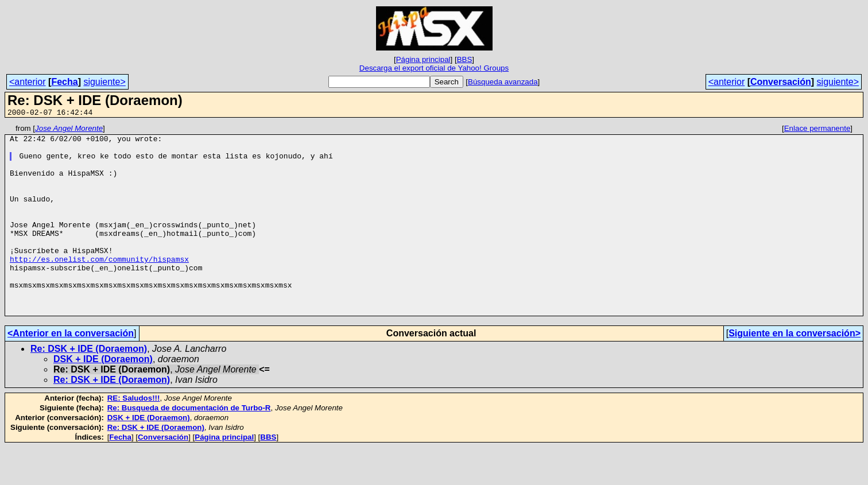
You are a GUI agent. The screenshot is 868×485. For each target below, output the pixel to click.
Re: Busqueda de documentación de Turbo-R (189, 446)
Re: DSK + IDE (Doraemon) (89, 387)
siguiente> (104, 82)
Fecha (64, 82)
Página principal (423, 59)
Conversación (781, 82)
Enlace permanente (817, 130)
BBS (465, 59)
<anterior (28, 82)
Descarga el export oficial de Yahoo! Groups (434, 68)
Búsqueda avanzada (503, 82)
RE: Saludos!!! (134, 436)
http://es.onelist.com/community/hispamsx (99, 286)
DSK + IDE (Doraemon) (103, 397)
